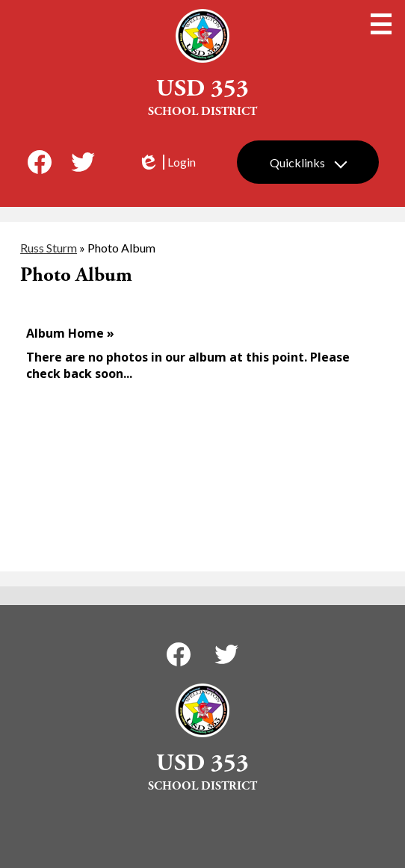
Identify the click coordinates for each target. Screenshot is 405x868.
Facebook (40, 165)
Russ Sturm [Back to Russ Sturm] (49, 248)
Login (167, 162)
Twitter (83, 165)
